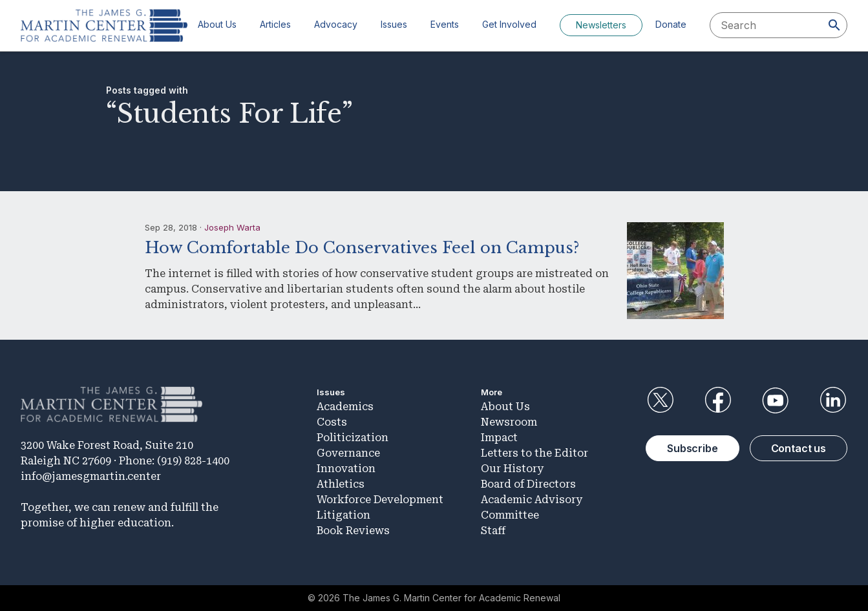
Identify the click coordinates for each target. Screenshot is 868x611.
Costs (332, 422)
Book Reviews (353, 531)
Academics (345, 407)
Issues (394, 24)
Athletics (341, 484)
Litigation (344, 515)
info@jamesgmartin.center (91, 476)
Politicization (353, 438)
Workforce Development (380, 500)
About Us (217, 24)
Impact (499, 438)
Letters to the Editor (535, 453)
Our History (512, 469)
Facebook (717, 400)
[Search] (834, 25)
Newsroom (509, 422)
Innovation (346, 469)
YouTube (776, 400)
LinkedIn (833, 400)
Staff (493, 531)
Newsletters (601, 25)
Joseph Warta (232, 227)
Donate (671, 24)
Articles (275, 24)
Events (445, 24)
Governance (348, 453)
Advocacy (336, 24)
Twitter (660, 400)
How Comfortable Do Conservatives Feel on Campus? (362, 248)
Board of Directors (528, 484)
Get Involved (509, 24)
